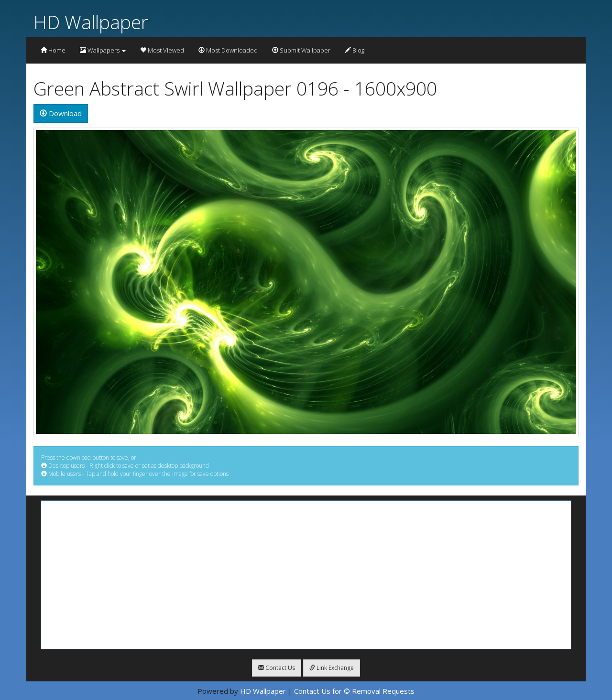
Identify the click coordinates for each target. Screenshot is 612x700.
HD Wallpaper (91, 22)
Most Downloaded (228, 50)
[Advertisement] (306, 575)
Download (61, 113)
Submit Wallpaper (301, 50)
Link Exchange (332, 668)
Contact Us (277, 668)
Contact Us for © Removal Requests (354, 691)
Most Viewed (162, 50)
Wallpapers (103, 50)
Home (53, 50)
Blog (355, 50)
